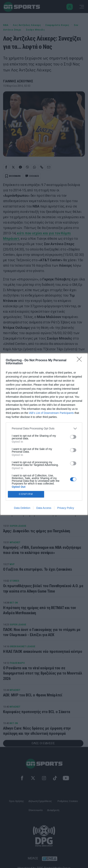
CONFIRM (26, 494)
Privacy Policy (66, 508)
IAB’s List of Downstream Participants (51, 413)
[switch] (73, 437)
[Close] (80, 360)
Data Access (44, 508)
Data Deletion (22, 508)
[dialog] (44, 434)
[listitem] (44, 429)
